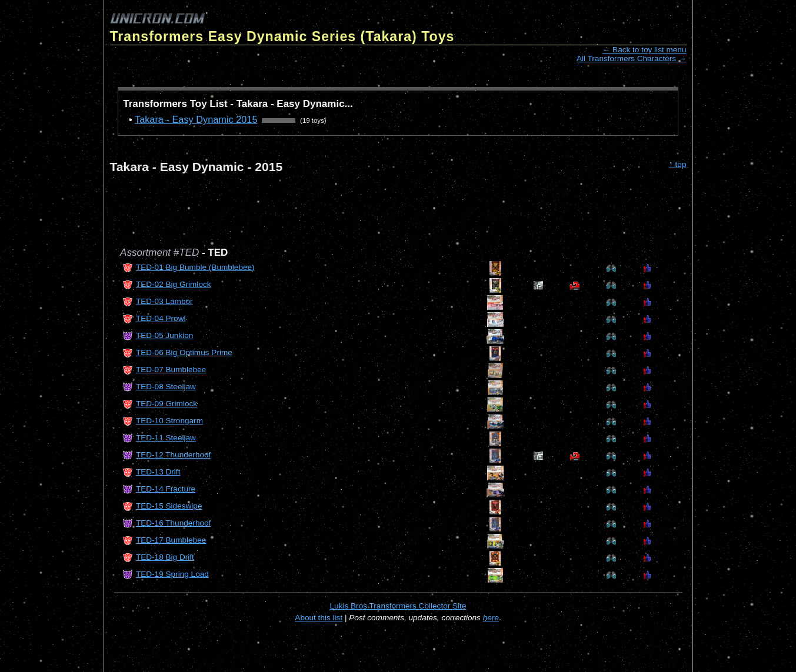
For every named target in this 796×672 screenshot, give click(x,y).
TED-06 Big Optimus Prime (184, 352)
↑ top (677, 164)
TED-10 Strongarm (169, 421)
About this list (319, 618)
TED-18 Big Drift (165, 557)
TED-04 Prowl (161, 318)
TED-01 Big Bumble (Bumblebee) (195, 267)
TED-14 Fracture (166, 489)
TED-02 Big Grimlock (174, 284)
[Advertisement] (324, 205)
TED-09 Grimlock (166, 404)
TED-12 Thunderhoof (173, 455)
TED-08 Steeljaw (166, 387)
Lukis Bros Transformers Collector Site (398, 606)
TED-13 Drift (158, 472)
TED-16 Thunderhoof (173, 523)
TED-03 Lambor (164, 301)
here (491, 618)
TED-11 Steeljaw (166, 438)
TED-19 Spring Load (172, 574)
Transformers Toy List (175, 104)
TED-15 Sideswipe (169, 506)
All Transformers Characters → (632, 58)
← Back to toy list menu (645, 50)
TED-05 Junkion (164, 335)
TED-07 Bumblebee (171, 370)
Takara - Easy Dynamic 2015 (196, 119)
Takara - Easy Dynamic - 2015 (196, 167)
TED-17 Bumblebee (171, 540)
